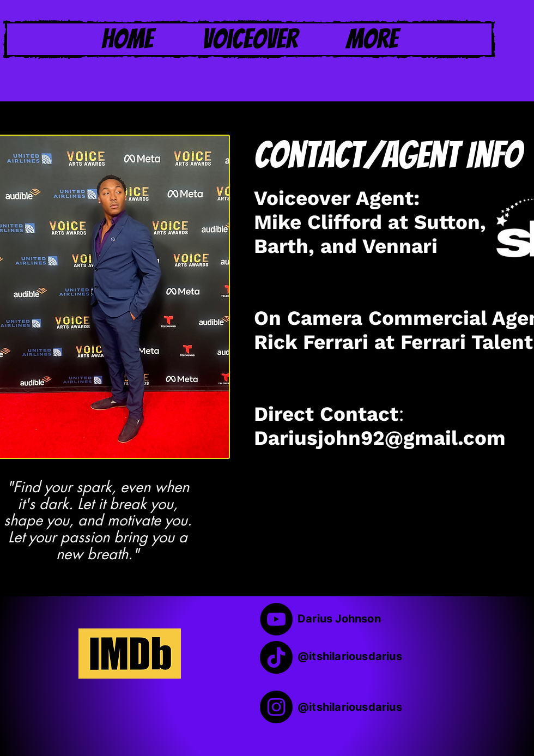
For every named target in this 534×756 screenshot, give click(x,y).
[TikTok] (276, 657)
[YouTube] (276, 619)
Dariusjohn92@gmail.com (380, 438)
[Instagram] (276, 707)
